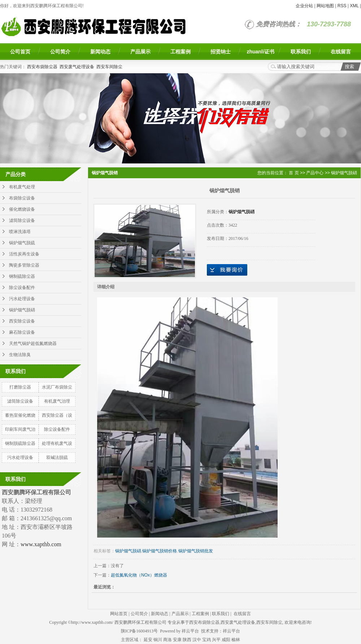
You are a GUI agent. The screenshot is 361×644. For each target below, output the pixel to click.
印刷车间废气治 (20, 429)
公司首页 (20, 52)
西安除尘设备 (22, 321)
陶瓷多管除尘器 (24, 265)
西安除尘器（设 (57, 415)
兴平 (216, 640)
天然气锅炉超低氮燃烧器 (33, 343)
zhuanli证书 (260, 52)
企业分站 (304, 6)
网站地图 (325, 6)
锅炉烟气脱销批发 (196, 551)
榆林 (236, 640)
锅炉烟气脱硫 (22, 243)
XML (354, 6)
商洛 (168, 640)
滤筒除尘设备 (22, 220)
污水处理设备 (22, 299)
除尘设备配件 (22, 288)
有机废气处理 (22, 187)
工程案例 (180, 52)
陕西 (187, 640)
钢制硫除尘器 (22, 276)
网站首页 (119, 614)
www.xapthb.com (41, 544)
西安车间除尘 (109, 67)
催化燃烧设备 (22, 209)
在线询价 (227, 270)
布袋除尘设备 (22, 198)
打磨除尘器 (20, 387)
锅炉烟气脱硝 (22, 310)
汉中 (197, 640)
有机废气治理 (57, 401)
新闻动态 (100, 52)
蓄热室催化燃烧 (20, 415)
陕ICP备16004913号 (140, 631)
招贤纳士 (221, 52)
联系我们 (301, 52)
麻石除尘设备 (22, 332)
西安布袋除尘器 (42, 67)
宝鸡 (206, 640)
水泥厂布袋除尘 (57, 387)
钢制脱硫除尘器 (20, 443)
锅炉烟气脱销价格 (160, 551)
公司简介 (60, 52)
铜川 (158, 640)
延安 (148, 640)
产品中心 (315, 173)
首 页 (294, 173)
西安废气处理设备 (77, 67)
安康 (177, 640)
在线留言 (341, 52)
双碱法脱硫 (57, 457)
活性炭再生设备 (24, 254)
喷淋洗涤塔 (20, 232)
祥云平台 (190, 631)
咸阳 (226, 640)
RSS (342, 6)
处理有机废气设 (57, 443)
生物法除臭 (20, 355)
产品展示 (140, 52)
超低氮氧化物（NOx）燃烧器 (139, 575)
